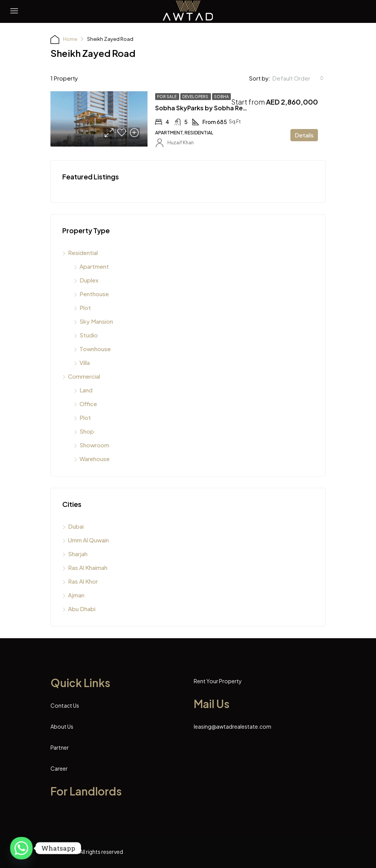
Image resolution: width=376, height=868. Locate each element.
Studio (89, 335)
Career (59, 768)
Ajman (76, 595)
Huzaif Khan (181, 143)
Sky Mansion (96, 321)
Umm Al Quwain (88, 540)
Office (88, 404)
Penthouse (94, 294)
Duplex (89, 280)
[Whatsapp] (21, 848)
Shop (87, 431)
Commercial (84, 376)
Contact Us (65, 705)
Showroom (94, 445)
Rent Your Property (218, 681)
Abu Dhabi (82, 609)
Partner (60, 747)
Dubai (76, 526)
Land (86, 390)
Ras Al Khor (83, 581)
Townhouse (95, 349)
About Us (62, 726)
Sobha (221, 97)
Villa (85, 362)
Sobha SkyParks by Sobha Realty (205, 108)
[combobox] (298, 78)
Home (70, 39)
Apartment (94, 266)
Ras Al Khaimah (88, 567)
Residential (83, 252)
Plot (85, 307)
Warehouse (95, 459)
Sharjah (78, 554)
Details (304, 135)
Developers (196, 97)
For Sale (167, 97)
